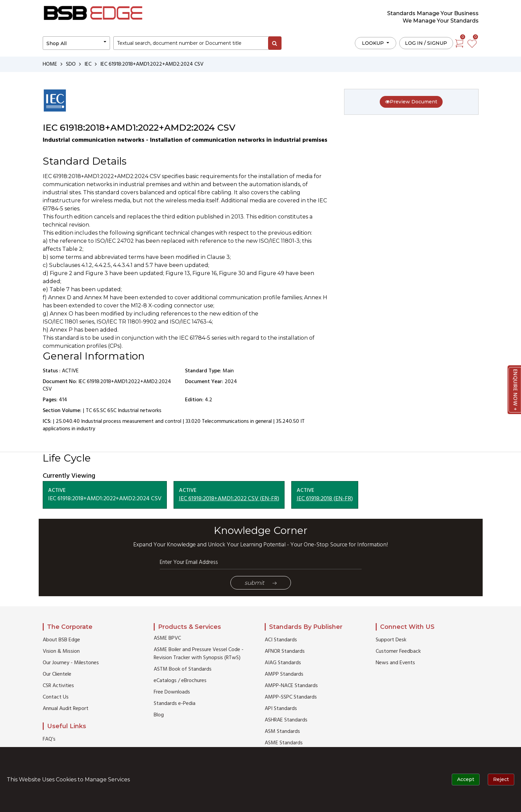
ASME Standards (284, 743)
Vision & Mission (61, 651)
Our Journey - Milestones (71, 663)
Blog (159, 715)
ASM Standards (282, 732)
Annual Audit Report (66, 709)
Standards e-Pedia (175, 704)
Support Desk (391, 640)
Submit (261, 583)
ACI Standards (281, 640)
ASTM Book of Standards (183, 669)
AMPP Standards (284, 674)
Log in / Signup (426, 43)
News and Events (395, 663)
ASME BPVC (167, 638)
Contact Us (56, 697)
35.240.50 (288, 421)
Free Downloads (172, 692)
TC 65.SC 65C (101, 411)
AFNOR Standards (285, 651)
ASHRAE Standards (286, 720)
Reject (501, 779)
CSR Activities (58, 686)
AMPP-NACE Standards (291, 686)
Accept (466, 779)
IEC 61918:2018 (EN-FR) (325, 499)
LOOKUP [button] (374, 43)
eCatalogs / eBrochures (180, 681)
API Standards (281, 709)
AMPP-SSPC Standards (291, 697)
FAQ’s (49, 739)
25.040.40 (68, 421)
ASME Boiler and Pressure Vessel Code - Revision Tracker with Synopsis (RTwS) (199, 654)
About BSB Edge (61, 640)
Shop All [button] (57, 43)
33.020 (193, 421)
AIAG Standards (283, 663)
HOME (50, 64)
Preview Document (411, 102)
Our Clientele (57, 674)
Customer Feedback (398, 651)
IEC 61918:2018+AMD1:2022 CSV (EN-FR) (229, 499)
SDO (71, 64)
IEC (88, 64)
